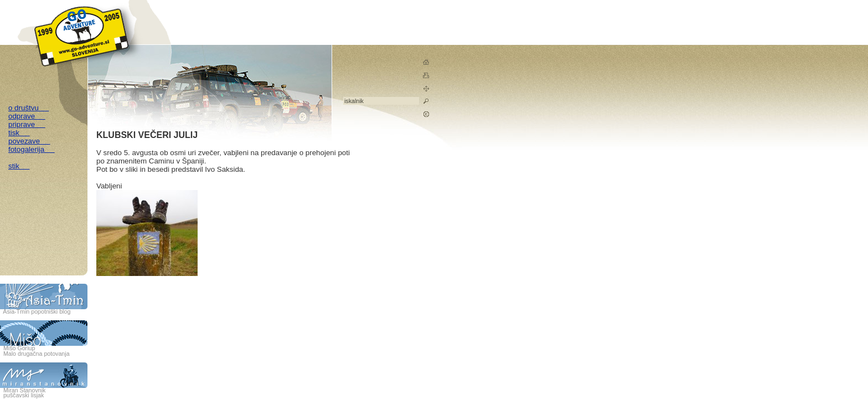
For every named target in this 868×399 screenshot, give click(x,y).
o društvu (29, 108)
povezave (29, 141)
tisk (19, 133)
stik (19, 166)
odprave (27, 116)
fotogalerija (32, 149)
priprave (27, 124)
